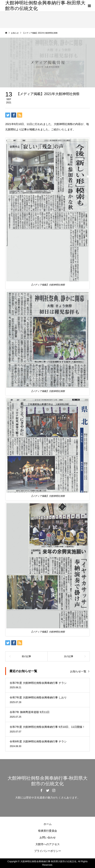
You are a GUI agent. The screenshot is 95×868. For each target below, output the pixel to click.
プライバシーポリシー (48, 851)
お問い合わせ (48, 837)
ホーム (48, 824)
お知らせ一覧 (78, 671)
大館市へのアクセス (48, 844)
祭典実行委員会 (48, 831)
